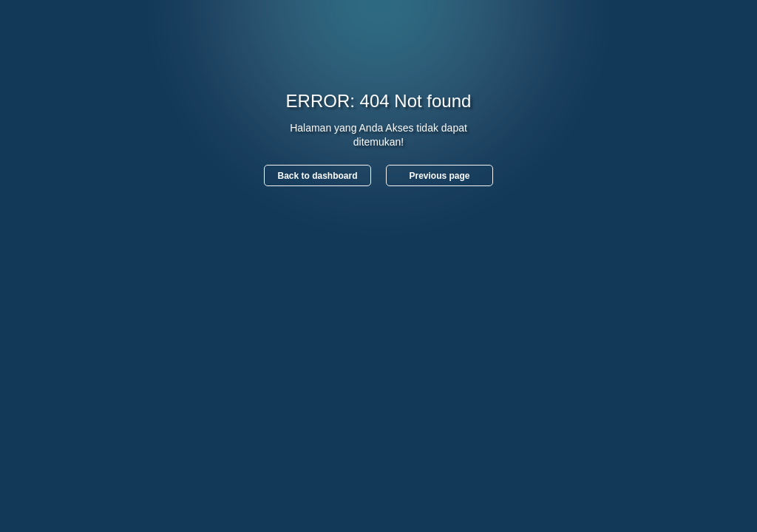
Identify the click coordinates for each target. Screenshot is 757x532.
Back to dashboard (317, 176)
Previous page (439, 176)
